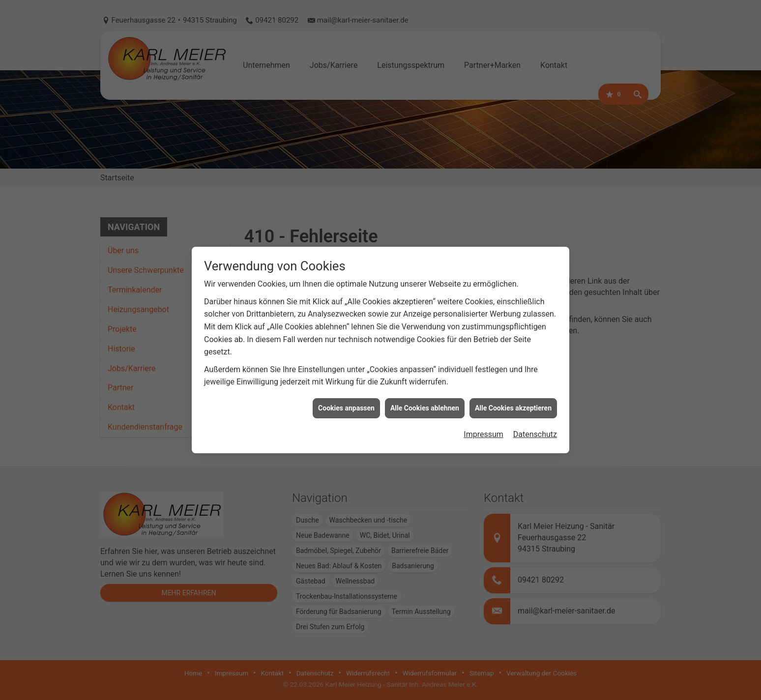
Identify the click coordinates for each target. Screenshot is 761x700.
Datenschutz (535, 422)
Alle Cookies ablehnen (425, 395)
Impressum (483, 422)
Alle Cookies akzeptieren (513, 395)
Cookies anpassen (346, 395)
